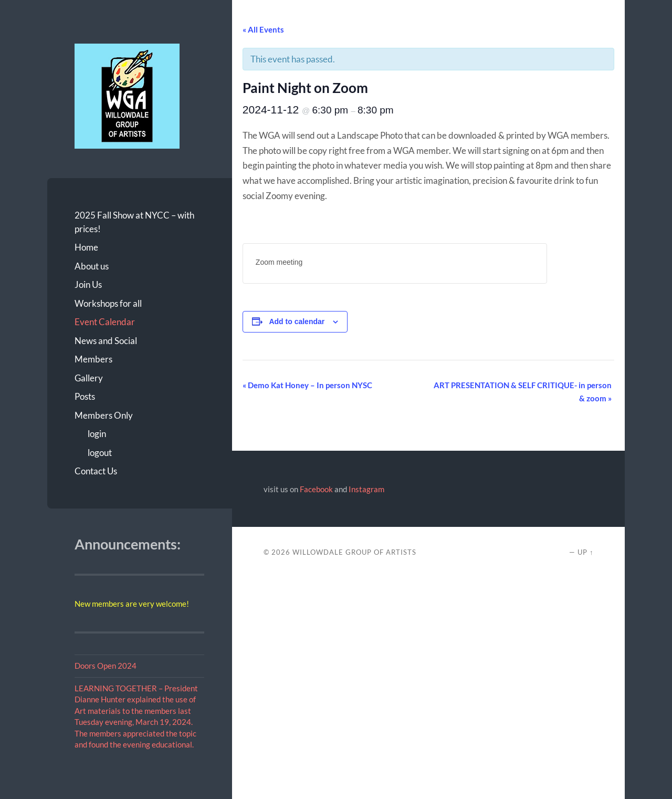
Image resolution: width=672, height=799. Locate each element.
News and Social (106, 341)
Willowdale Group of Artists (354, 552)
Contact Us (96, 471)
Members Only (104, 415)
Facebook (316, 489)
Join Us (88, 284)
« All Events (263, 29)
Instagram (366, 489)
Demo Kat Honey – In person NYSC (307, 385)
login (97, 434)
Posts (85, 396)
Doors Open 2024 (106, 666)
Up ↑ (585, 552)
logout (100, 453)
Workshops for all (108, 303)
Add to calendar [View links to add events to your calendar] (297, 321)
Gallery (89, 378)
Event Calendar (105, 322)
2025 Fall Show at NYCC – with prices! (134, 222)
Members (93, 359)
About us (92, 266)
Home (86, 247)
